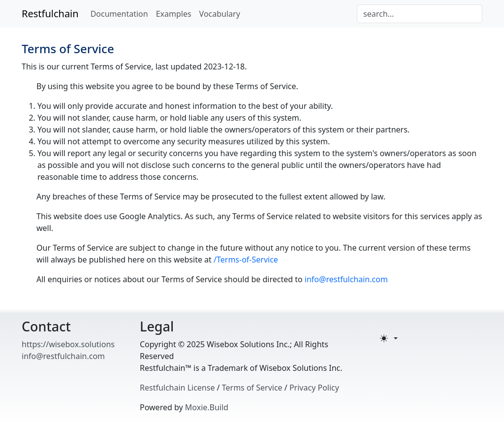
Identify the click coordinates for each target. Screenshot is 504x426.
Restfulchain (50, 14)
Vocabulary (220, 14)
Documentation (119, 14)
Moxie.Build (207, 407)
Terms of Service (252, 388)
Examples (174, 14)
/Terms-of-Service (246, 260)
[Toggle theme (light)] (389, 338)
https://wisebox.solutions (68, 344)
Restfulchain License (177, 388)
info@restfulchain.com (346, 279)
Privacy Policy (314, 388)
